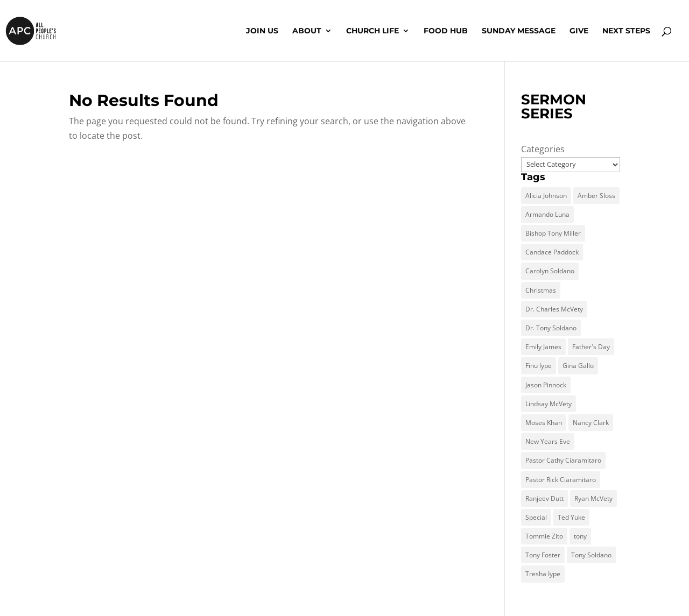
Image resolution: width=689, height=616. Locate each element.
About (307, 31)
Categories (543, 149)
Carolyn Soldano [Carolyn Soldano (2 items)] (550, 271)
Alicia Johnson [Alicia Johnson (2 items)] (546, 196)
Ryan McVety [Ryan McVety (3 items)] (593, 498)
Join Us (262, 31)
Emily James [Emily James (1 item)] (543, 347)
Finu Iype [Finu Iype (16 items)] (539, 366)
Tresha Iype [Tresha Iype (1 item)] (543, 574)
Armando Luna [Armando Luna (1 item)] (547, 214)
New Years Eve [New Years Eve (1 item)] (548, 441)
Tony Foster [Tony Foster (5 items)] (543, 555)
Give (579, 31)
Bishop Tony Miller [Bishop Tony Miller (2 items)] (553, 233)
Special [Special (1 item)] (536, 517)
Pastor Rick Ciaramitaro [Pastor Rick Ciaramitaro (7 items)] (561, 480)
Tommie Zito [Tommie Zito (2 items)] (544, 536)
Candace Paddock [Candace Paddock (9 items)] (552, 252)
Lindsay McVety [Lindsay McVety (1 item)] (549, 404)
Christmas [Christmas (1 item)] (541, 290)
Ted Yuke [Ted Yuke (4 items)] (571, 517)
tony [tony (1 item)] (580, 536)
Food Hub (446, 31)
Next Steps (626, 31)
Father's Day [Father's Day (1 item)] (591, 347)
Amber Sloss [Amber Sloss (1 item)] (596, 196)
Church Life (372, 31)
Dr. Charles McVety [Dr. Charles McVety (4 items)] (554, 309)
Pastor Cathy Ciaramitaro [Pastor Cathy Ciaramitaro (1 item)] (563, 460)
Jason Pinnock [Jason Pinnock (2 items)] (546, 385)
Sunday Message (519, 31)
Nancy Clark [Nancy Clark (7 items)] (591, 423)
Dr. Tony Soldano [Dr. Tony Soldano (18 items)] (551, 328)
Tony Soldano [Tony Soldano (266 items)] (591, 555)
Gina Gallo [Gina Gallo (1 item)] (578, 366)
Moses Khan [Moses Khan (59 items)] (544, 423)
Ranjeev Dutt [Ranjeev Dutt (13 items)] (544, 498)
